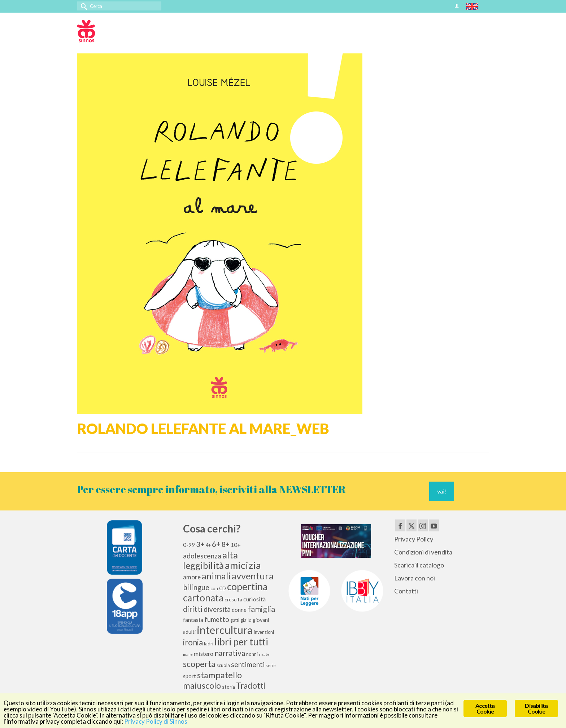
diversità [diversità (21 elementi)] (217, 609)
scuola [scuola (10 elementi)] (223, 665)
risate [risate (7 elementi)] (264, 654)
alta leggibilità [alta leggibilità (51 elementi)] (210, 560)
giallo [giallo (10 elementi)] (246, 620)
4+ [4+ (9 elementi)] (208, 545)
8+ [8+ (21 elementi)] (226, 544)
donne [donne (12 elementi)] (239, 610)
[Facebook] (400, 525)
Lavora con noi (415, 578)
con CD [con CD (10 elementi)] (218, 588)
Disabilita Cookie (536, 708)
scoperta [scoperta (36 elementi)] (199, 664)
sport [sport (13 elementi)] (190, 676)
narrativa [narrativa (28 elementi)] (230, 653)
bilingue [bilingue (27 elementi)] (196, 587)
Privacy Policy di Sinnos (156, 721)
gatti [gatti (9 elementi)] (235, 620)
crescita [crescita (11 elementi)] (233, 599)
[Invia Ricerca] (83, 6)
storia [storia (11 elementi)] (228, 687)
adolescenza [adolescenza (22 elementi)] (202, 556)
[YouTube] (434, 525)
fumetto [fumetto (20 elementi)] (217, 619)
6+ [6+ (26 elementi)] (216, 544)
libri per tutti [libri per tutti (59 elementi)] (241, 642)
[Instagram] (423, 525)
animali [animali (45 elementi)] (216, 576)
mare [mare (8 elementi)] (188, 654)
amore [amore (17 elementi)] (192, 577)
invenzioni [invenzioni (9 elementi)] (264, 632)
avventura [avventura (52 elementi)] (253, 576)
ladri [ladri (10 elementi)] (209, 644)
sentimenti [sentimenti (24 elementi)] (248, 664)
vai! (442, 491)
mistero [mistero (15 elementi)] (204, 654)
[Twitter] (412, 525)
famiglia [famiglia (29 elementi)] (261, 609)
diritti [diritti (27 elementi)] (193, 609)
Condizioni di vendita (423, 552)
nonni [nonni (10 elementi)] (252, 654)
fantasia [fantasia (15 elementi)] (193, 620)
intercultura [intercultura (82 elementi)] (225, 630)
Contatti (406, 591)
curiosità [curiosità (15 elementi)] (254, 599)
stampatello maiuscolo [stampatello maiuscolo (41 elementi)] (212, 680)
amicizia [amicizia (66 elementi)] (243, 565)
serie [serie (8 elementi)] (271, 665)
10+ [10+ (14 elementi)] (236, 545)
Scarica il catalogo (419, 565)
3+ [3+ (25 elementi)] (200, 544)
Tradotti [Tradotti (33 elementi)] (251, 686)
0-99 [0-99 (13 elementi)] (189, 545)
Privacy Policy (414, 539)
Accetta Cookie (485, 708)
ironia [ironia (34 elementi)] (193, 642)
